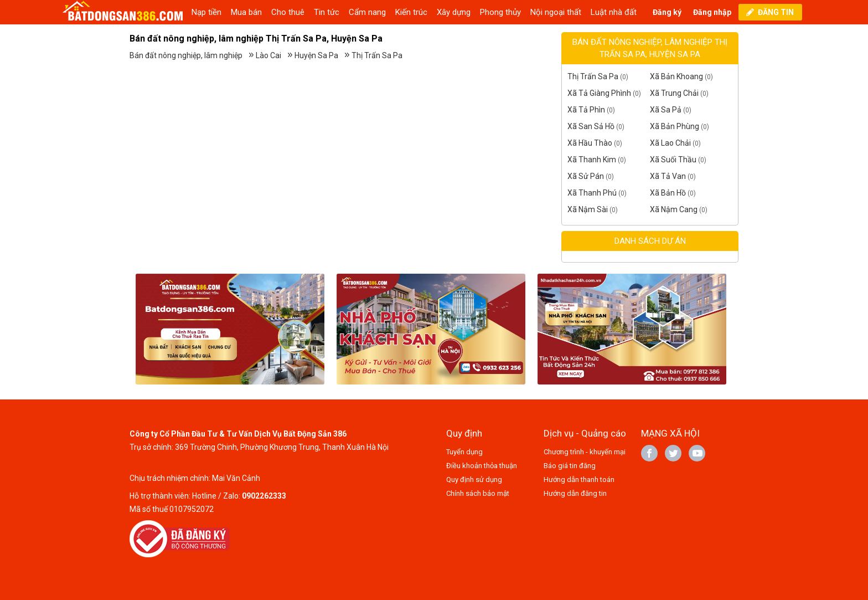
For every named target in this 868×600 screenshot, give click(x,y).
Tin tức (327, 12)
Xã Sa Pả (666, 110)
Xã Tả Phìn (586, 110)
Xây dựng (454, 12)
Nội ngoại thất (556, 12)
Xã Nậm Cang (674, 209)
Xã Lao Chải (670, 143)
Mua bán (246, 12)
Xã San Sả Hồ (591, 126)
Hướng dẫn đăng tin (575, 493)
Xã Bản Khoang (676, 76)
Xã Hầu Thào (590, 143)
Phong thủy (500, 12)
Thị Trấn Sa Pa (377, 55)
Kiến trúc (411, 12)
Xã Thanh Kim (592, 160)
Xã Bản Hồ (668, 193)
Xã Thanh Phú (592, 193)
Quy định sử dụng (474, 480)
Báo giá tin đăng (570, 466)
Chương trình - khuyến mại (585, 452)
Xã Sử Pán (586, 176)
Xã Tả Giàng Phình (599, 93)
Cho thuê (288, 12)
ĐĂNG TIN (776, 12)
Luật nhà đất (614, 12)
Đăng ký (667, 12)
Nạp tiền (206, 12)
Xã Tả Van (668, 176)
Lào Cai (268, 55)
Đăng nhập (712, 12)
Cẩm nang (367, 12)
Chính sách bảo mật (478, 493)
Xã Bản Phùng (675, 126)
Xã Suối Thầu (673, 160)
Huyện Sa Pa (316, 55)
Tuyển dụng (464, 452)
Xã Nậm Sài (588, 209)
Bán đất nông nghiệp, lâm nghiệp (186, 55)
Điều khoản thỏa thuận (482, 466)
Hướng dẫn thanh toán (579, 480)
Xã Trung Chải (674, 93)
